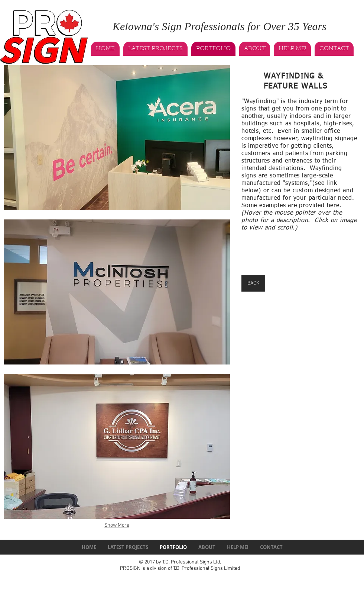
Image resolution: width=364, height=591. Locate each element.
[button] (117, 138)
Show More (117, 525)
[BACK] (253, 283)
